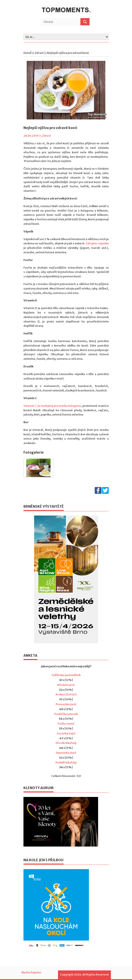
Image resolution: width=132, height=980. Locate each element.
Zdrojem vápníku (97, 243)
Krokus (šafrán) (66, 694)
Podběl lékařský (66, 763)
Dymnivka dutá (66, 753)
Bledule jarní (66, 685)
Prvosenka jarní (66, 704)
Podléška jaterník (66, 714)
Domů (27, 53)
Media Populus (31, 972)
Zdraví (39, 53)
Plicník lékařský (66, 743)
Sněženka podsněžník (66, 675)
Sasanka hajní (66, 733)
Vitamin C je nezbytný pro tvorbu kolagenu (52, 406)
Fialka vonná (66, 724)
